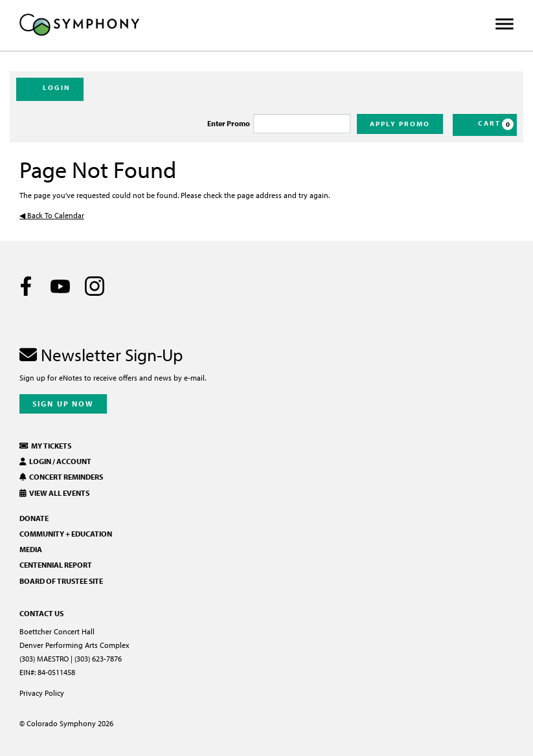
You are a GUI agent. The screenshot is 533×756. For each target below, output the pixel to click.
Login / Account (55, 461)
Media (31, 549)
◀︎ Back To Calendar (52, 215)
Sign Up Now (63, 404)
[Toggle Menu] (505, 24)
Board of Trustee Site (61, 581)
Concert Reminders (61, 477)
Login (50, 89)
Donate (34, 518)
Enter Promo (229, 124)
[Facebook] (26, 286)
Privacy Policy (42, 693)
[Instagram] (95, 286)
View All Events (54, 493)
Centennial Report (56, 565)
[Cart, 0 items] (485, 125)
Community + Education (66, 534)
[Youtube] (60, 286)
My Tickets (45, 446)
